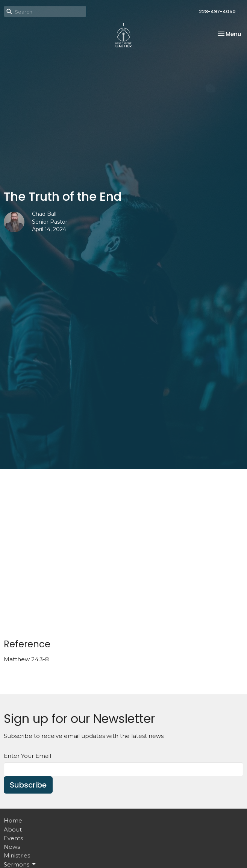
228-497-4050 (217, 11)
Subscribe (28, 785)
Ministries (17, 855)
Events (13, 838)
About (13, 829)
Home (13, 820)
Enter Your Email (27, 756)
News (12, 847)
